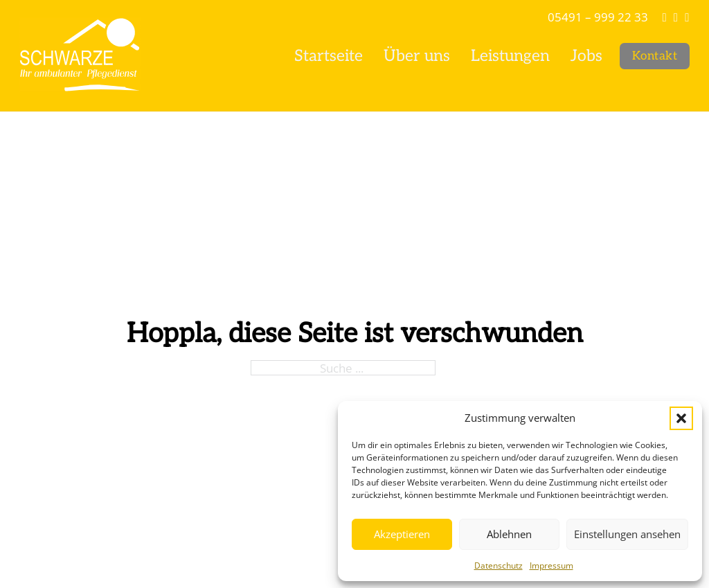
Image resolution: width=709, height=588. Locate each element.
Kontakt (655, 56)
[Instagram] (676, 17)
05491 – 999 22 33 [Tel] (598, 17)
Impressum (551, 565)
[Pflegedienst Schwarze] (80, 56)
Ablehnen (509, 534)
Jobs (586, 56)
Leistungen (510, 56)
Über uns (417, 56)
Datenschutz (499, 565)
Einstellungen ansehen (627, 534)
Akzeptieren (402, 534)
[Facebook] (687, 17)
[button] (681, 418)
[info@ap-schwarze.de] (664, 17)
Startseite (329, 56)
